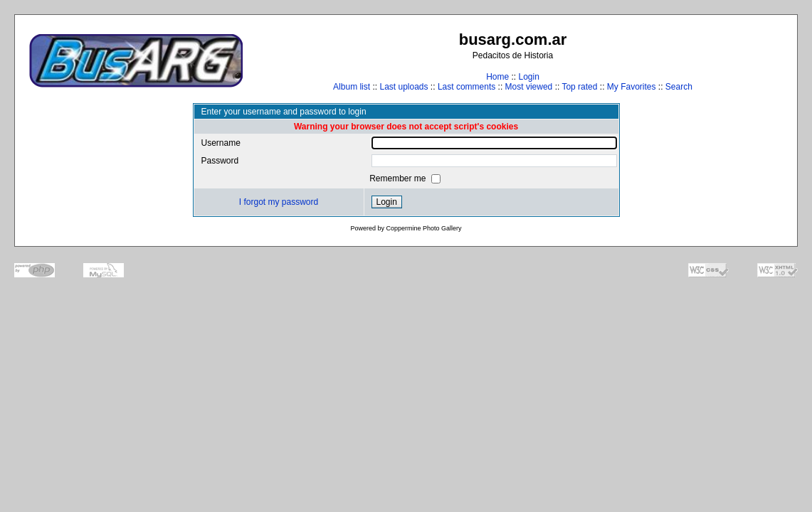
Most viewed (529, 87)
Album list (352, 87)
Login (528, 77)
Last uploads (404, 87)
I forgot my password (279, 202)
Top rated (579, 87)
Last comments (466, 87)
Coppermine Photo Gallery (423, 228)
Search (679, 87)
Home (497, 77)
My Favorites (632, 87)
